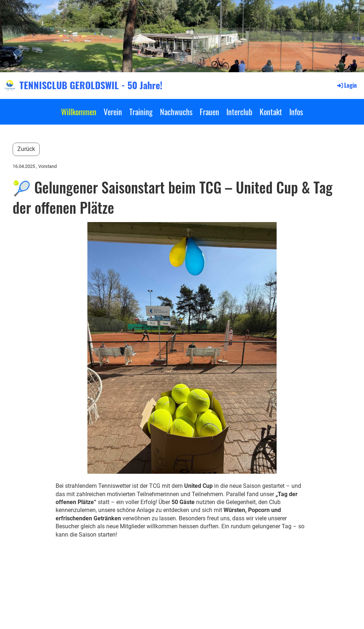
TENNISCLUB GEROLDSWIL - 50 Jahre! (91, 85)
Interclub (239, 112)
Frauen (209, 112)
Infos (296, 112)
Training (141, 112)
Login (346, 85)
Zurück (26, 149)
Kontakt (271, 112)
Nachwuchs (176, 112)
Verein (113, 112)
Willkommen (79, 112)
